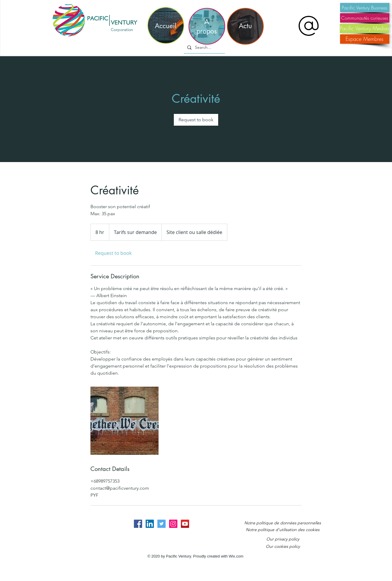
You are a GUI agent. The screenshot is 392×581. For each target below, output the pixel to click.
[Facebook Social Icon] (138, 524)
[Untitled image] (125, 421)
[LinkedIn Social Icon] (150, 524)
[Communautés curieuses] (365, 18)
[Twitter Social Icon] (161, 524)
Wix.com (236, 556)
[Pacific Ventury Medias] (364, 28)
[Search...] (204, 48)
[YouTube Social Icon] (185, 524)
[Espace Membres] (365, 39)
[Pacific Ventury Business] (365, 8)
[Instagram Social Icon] (173, 524)
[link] (196, 120)
